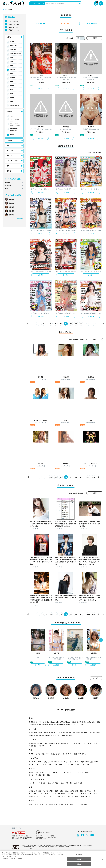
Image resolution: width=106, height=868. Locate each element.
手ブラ (34, 804)
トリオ (42, 783)
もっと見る (96, 678)
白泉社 (11, 94)
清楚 (33, 775)
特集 (6, 188)
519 (71, 614)
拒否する (79, 859)
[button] (101, 640)
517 (61, 614)
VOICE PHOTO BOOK (74, 743)
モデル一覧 (18, 219)
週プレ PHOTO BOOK (36, 733)
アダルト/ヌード (84, 796)
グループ (53, 783)
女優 (59, 791)
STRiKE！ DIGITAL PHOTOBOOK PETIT (15, 125)
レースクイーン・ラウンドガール (43, 794)
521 (81, 614)
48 (81, 324)
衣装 (8, 146)
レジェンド (50, 796)
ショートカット (71, 762)
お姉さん (46, 772)
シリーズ (9, 141)
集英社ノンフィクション (52, 735)
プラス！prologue (49, 743)
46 (71, 324)
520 (76, 614)
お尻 (58, 762)
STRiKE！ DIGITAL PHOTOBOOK (14, 120)
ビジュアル (10, 151)
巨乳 (48, 762)
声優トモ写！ (33, 746)
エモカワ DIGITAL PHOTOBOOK (14, 130)
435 (61, 477)
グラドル (35, 791)
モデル (69, 791)
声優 (79, 791)
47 (76, 324)
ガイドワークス (13, 46)
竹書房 (11, 82)
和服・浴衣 (80, 754)
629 (88, 614)
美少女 (34, 772)
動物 (73, 804)
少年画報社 (12, 78)
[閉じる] (103, 859)
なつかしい (70, 772)
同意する (79, 864)
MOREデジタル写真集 (75, 733)
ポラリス (42, 746)
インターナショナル (76, 764)
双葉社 (11, 102)
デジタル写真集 (13, 21)
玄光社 (11, 58)
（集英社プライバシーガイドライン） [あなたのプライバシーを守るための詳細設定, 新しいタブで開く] (12, 858)
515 (51, 614)
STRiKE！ (12, 116)
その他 (9, 171)
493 (93, 477)
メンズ (64, 804)
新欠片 (11, 90)
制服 (46, 754)
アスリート (72, 796)
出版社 (9, 37)
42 (51, 324)
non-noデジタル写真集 (91, 733)
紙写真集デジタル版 (36, 743)
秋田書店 (12, 42)
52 (93, 324)
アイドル (48, 791)
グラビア (12, 135)
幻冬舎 (11, 62)
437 (71, 477)
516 (56, 614)
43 (56, 324)
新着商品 (8, 183)
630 (93, 614)
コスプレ (35, 754)
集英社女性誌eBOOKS (36, 735)
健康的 (34, 764)
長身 (94, 762)
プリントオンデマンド (89, 743)
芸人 (61, 796)
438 (76, 477)
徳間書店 (12, 86)
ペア (33, 783)
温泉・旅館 (76, 783)
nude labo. (49, 746)
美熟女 (57, 772)
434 (56, 477)
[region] (53, 859)
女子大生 (89, 791)
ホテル (64, 783)
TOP (4, 9)
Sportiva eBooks (67, 735)
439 (81, 477)
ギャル (91, 764)
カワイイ (83, 772)
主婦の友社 (12, 70)
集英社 (11, 66)
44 (61, 324)
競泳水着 (56, 754)
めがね (67, 754)
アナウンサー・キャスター (68, 794)
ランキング (8, 186)
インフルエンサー (89, 794)
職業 (8, 166)
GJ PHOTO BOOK (61, 733)
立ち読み (41, 89)
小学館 (11, 74)
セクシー (96, 772)
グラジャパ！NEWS (14, 30)
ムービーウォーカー (14, 105)
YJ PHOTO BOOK (49, 733)
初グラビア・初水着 (49, 804)
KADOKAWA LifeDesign (16, 54)
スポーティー (60, 764)
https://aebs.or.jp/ (27, 848)
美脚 (84, 762)
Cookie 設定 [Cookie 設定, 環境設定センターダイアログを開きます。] (79, 854)
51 (88, 324)
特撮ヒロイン (36, 796)
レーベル (9, 111)
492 (88, 477)
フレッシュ (46, 764)
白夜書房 (12, 98)
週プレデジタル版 (14, 24)
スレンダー (36, 762)
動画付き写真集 (61, 743)
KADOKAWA (13, 50)
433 (51, 477)
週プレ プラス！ (13, 27)
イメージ (9, 156)
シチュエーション (12, 161)
